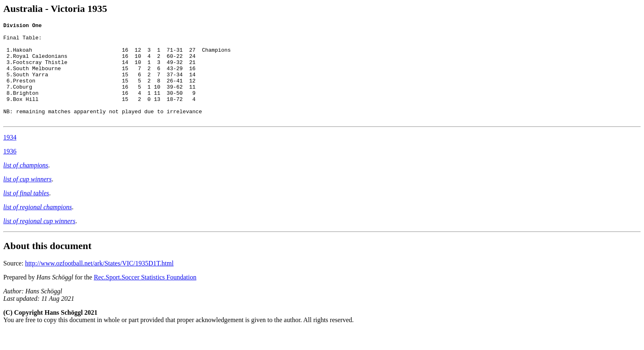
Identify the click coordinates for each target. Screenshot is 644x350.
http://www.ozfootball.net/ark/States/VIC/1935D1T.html (99, 283)
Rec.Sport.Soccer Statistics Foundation (145, 297)
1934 (10, 157)
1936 (10, 171)
